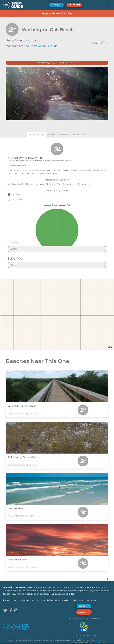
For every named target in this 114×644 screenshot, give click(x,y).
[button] (108, 5)
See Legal (98, 640)
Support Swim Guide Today (57, 13)
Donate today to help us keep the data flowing (57, 63)
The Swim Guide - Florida (41, 46)
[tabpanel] (57, 204)
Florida (31, 40)
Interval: (13, 242)
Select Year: (16, 258)
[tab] (36, 135)
